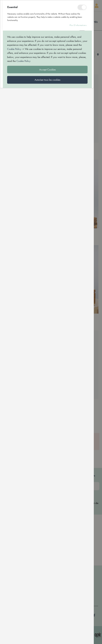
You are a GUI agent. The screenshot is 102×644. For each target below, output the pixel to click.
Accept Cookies (47, 626)
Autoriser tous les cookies (47, 636)
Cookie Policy (14, 605)
